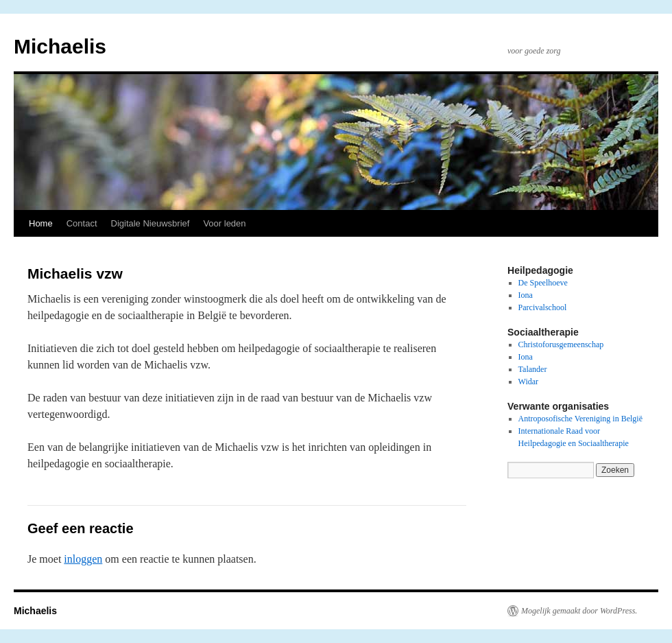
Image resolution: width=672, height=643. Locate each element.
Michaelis (60, 46)
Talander (533, 369)
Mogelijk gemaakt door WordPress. (579, 611)
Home (41, 223)
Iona (526, 295)
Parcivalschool (543, 307)
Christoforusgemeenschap (561, 344)
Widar (529, 382)
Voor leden (224, 223)
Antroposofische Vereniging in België (580, 419)
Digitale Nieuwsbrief (151, 223)
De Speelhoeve (543, 283)
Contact (82, 223)
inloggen (83, 559)
